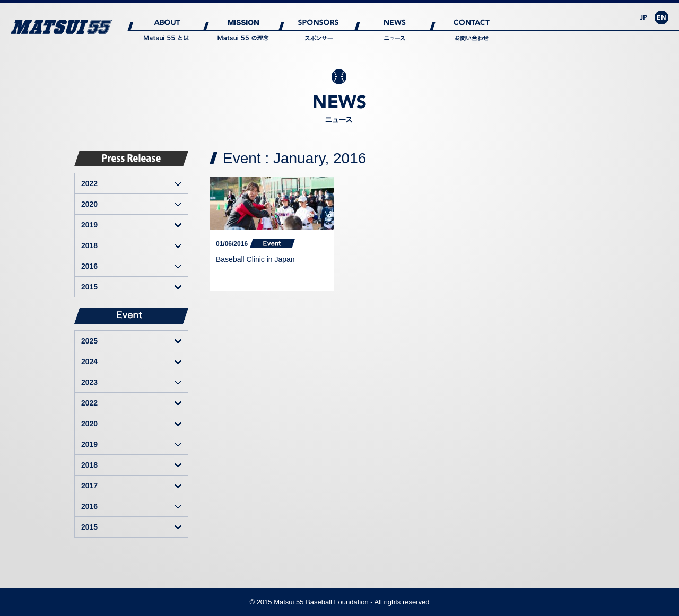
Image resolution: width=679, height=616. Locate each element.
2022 (89, 183)
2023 (89, 382)
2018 (89, 245)
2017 (89, 486)
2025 (89, 341)
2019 (89, 225)
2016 (89, 266)
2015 (89, 287)
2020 (89, 204)
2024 (89, 362)
